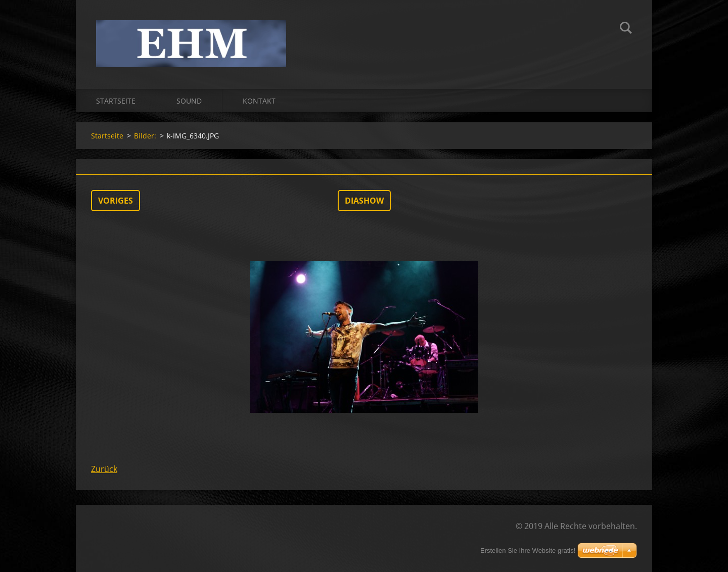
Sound (189, 101)
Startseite (116, 101)
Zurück (104, 469)
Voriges (116, 201)
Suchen (626, 29)
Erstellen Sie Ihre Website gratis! (528, 551)
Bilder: (145, 136)
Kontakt (259, 101)
